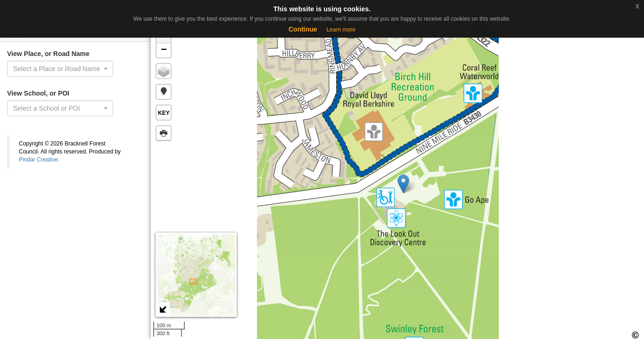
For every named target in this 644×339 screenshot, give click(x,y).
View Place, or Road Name (48, 54)
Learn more (341, 30)
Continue (303, 29)
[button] (164, 92)
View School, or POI (38, 93)
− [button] (164, 50)
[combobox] (60, 69)
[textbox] (57, 108)
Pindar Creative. (39, 160)
